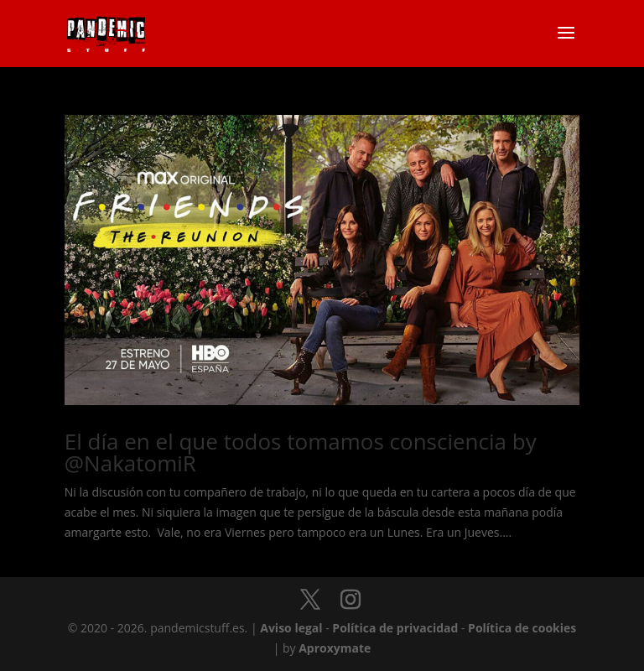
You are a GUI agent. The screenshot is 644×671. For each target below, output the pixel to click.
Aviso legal (291, 628)
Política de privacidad (395, 628)
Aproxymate (335, 648)
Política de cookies (522, 628)
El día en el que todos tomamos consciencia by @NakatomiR (301, 452)
